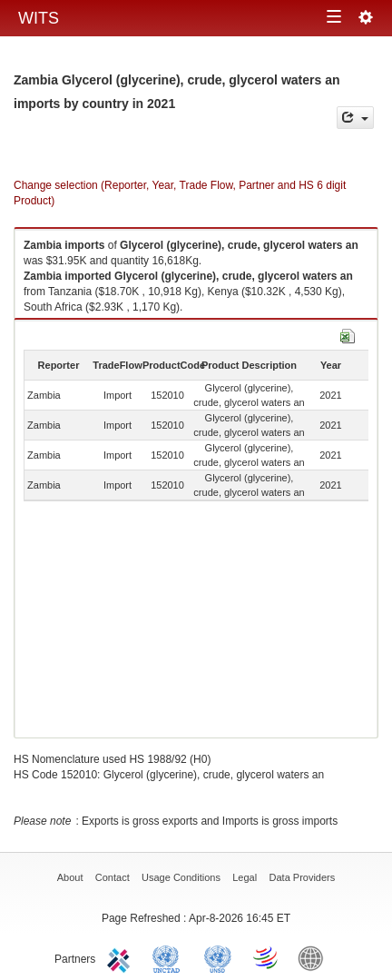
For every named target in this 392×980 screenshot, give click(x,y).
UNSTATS (218, 957)
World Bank (315, 957)
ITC (122, 957)
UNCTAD (170, 957)
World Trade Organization (267, 957)
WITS (39, 18)
